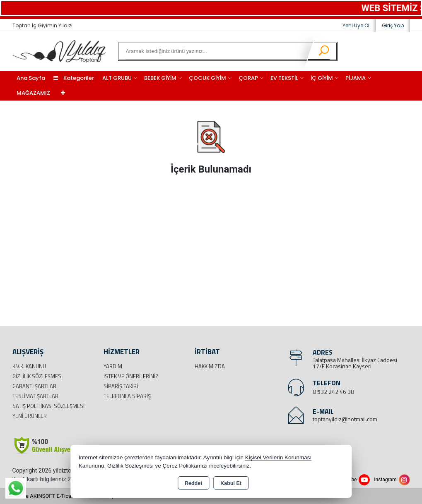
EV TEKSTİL (284, 78)
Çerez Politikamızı (185, 466)
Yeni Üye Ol (356, 25)
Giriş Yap (393, 25)
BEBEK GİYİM (160, 78)
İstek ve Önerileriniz (131, 376)
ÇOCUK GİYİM (207, 78)
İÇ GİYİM (322, 78)
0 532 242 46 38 (333, 392)
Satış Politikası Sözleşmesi (48, 406)
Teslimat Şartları (36, 396)
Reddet (193, 483)
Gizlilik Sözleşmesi (37, 376)
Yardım (113, 366)
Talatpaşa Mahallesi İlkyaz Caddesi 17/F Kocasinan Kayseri (355, 363)
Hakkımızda (210, 366)
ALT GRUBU (117, 78)
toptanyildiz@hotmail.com (345, 419)
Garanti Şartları (35, 386)
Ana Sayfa (31, 78)
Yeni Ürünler (30, 416)
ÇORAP (248, 78)
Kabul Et (231, 483)
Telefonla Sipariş (127, 396)
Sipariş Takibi (121, 386)
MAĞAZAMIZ (33, 93)
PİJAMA (356, 78)
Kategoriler (74, 78)
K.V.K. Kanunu (29, 366)
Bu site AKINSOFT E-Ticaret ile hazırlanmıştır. (66, 496)
